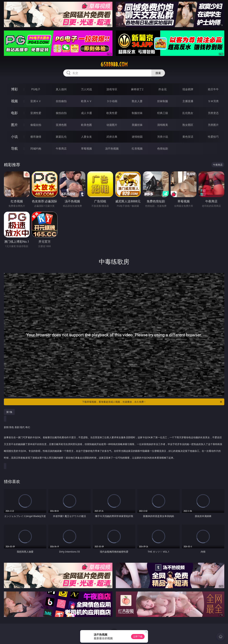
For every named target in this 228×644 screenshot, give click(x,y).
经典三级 (163, 113)
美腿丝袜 (137, 125)
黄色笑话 (188, 137)
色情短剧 (163, 149)
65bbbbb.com (114, 64)
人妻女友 (86, 137)
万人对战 (86, 89)
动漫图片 (112, 125)
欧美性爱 (112, 113)
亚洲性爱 (36, 113)
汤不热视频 (112, 149)
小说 (14, 137)
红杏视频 (137, 149)
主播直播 (188, 101)
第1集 (9, 412)
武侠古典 (112, 137)
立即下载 (138, 636)
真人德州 (61, 89)
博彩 (14, 89)
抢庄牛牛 (213, 89)
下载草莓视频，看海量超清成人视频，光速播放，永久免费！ (152, 402)
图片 (14, 125)
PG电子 (36, 89)
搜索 (158, 73)
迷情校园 (137, 137)
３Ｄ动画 (112, 101)
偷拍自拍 (61, 113)
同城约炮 (36, 149)
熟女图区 (188, 125)
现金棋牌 (188, 89)
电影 (14, 113)
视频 (14, 101)
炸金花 (163, 89)
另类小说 (163, 137)
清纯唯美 (163, 125)
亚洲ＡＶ (36, 101)
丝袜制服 (163, 101)
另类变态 (213, 113)
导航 (14, 148)
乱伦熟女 (188, 113)
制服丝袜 (137, 113)
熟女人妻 (137, 101)
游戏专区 (112, 89)
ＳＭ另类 (213, 101)
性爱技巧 (213, 137)
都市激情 (36, 137)
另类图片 (213, 125)
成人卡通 (86, 113)
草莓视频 (86, 149)
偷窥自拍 (36, 125)
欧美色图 (86, 125)
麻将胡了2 (137, 89)
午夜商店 (61, 149)
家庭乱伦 (61, 137)
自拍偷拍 (61, 101)
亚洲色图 (61, 125)
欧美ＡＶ (86, 101)
